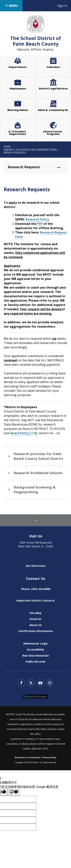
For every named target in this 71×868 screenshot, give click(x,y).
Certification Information (35, 631)
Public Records (35, 662)
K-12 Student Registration (18, 133)
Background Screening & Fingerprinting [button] (35, 490)
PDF (40, 224)
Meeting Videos (21, 106)
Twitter (31, 683)
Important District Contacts (36, 600)
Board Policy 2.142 (24, 433)
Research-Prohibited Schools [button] (38, 473)
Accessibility (35, 649)
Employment (18, 88)
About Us (36, 625)
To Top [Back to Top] (36, 520)
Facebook (21, 683)
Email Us (35, 619)
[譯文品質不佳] (14, 792)
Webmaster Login (35, 643)
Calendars (53, 67)
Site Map (35, 613)
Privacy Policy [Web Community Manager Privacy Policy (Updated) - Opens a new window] (49, 757)
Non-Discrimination (36, 656)
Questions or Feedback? (27, 757)
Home (7, 147)
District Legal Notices (55, 84)
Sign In (64, 6)
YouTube (40, 683)
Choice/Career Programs (53, 133)
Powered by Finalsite (36, 697)
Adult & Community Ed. (53, 110)
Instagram (50, 683)
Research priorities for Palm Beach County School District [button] (38, 456)
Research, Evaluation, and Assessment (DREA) (30, 150)
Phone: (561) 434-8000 (36, 589)
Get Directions (36, 566)
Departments (18, 67)
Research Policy (37, 219)
